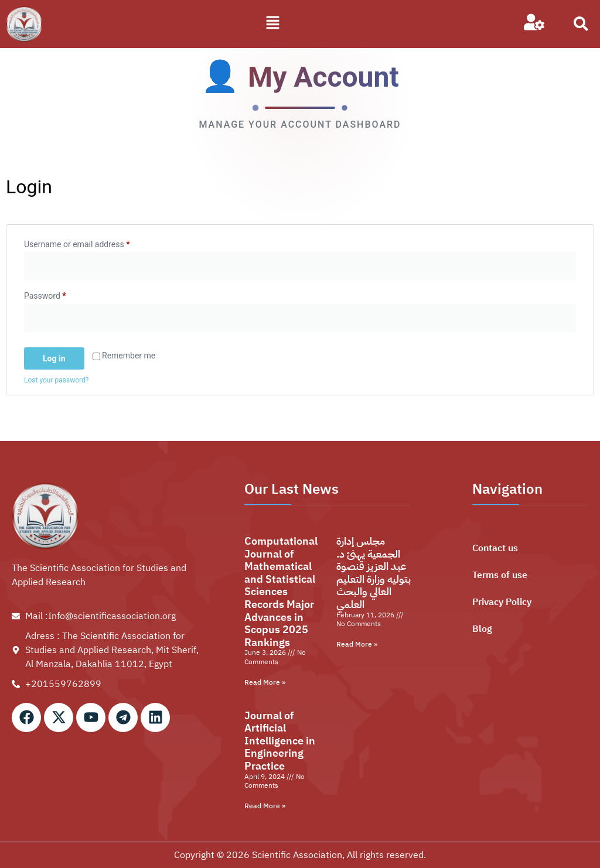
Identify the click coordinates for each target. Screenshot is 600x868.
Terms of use (500, 575)
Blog (482, 629)
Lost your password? (56, 380)
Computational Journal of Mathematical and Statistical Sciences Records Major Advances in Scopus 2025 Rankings (281, 592)
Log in (54, 358)
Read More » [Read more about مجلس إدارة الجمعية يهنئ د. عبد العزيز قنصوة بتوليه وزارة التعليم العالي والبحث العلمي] (357, 644)
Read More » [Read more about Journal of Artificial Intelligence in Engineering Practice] (265, 806)
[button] (273, 24)
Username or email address (93, 242)
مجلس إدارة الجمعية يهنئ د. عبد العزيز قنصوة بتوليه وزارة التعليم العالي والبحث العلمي (374, 573)
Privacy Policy (502, 602)
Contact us (495, 548)
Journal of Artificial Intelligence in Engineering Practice (280, 741)
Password (61, 294)
